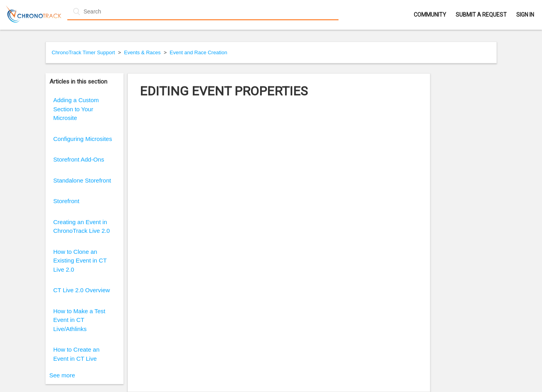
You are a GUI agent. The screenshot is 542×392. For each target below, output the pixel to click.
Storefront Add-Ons (79, 159)
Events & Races (142, 52)
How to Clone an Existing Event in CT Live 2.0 (80, 261)
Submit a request (481, 15)
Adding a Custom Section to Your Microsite (76, 109)
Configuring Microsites (83, 139)
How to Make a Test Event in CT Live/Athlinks (79, 320)
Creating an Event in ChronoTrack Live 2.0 (82, 226)
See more (62, 375)
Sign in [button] (525, 15)
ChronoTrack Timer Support (84, 52)
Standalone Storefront (82, 180)
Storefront (67, 201)
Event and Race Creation (199, 52)
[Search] (203, 11)
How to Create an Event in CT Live (77, 354)
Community (430, 15)
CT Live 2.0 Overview (82, 290)
